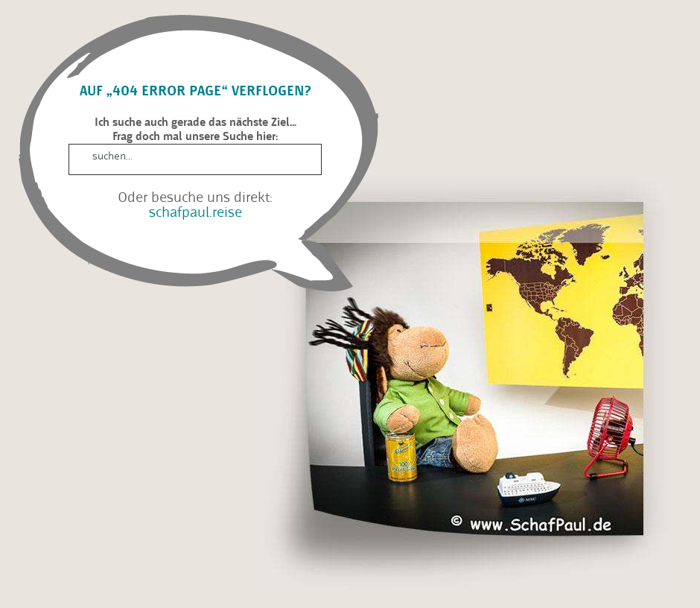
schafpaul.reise (195, 212)
